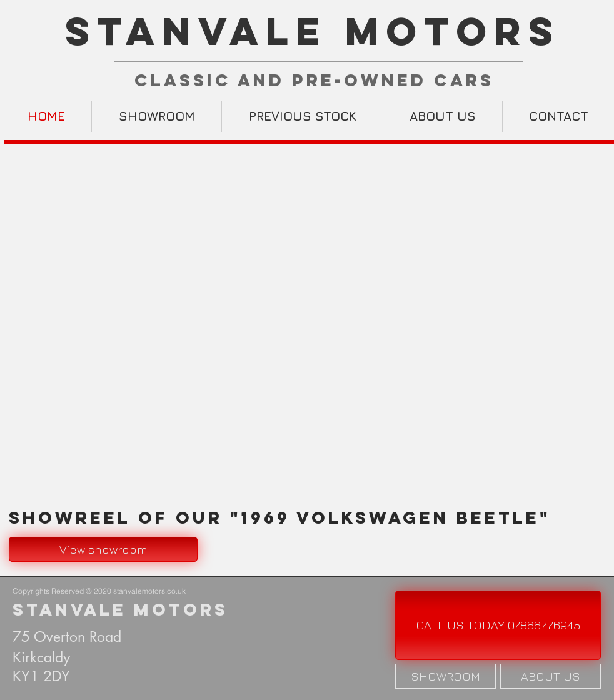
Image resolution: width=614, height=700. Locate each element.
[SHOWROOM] (445, 676)
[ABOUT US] (551, 676)
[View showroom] (103, 549)
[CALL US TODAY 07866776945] (498, 625)
